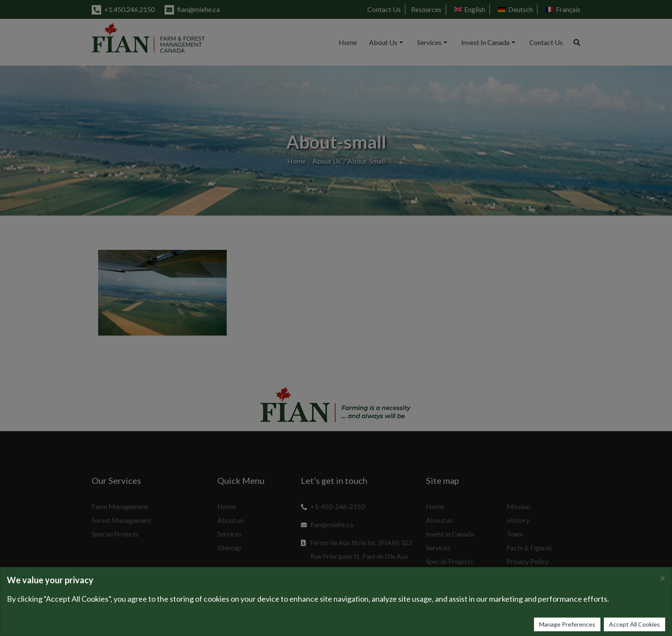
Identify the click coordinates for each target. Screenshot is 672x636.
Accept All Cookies (634, 624)
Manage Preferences (567, 624)
